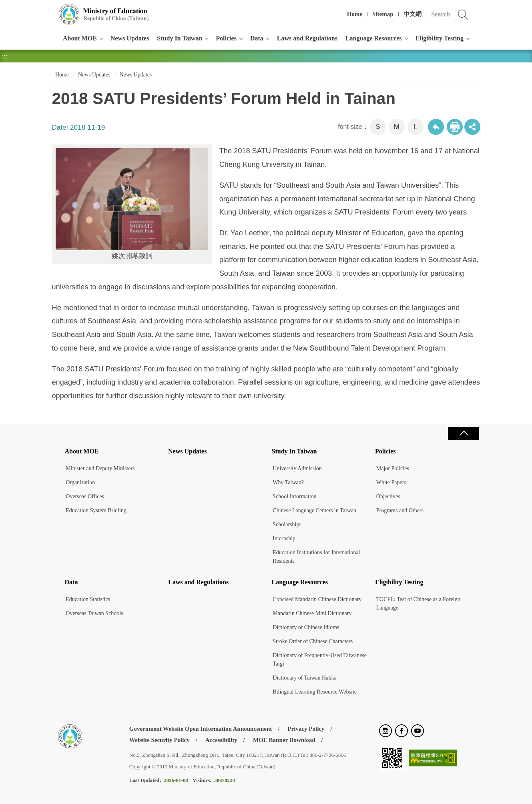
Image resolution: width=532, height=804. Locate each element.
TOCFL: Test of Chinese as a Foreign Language (418, 604)
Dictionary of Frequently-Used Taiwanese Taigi (320, 660)
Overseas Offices (85, 496)
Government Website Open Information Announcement (201, 729)
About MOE (80, 38)
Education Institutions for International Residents (316, 557)
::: (51, 10)
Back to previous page (436, 127)
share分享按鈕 (472, 127)
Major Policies (393, 468)
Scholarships (287, 524)
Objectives (388, 496)
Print (455, 127)
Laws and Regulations (307, 38)
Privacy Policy (306, 729)
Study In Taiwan (180, 38)
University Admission (297, 468)
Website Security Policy (160, 740)
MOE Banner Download (284, 740)
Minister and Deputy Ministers (100, 468)
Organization (80, 482)
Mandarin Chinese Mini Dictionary (312, 613)
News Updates (130, 38)
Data (257, 38)
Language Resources (374, 38)
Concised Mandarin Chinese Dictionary (317, 599)
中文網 (413, 14)
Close (464, 434)
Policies (226, 38)
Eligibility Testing (440, 38)
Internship (284, 538)
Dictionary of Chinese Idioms (306, 627)
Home (355, 14)
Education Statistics (88, 599)
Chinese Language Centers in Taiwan (314, 510)
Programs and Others (400, 510)
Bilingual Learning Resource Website (315, 692)
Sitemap (383, 14)
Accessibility (221, 740)
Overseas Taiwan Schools (94, 613)
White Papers (391, 482)
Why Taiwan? (288, 482)
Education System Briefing (96, 510)
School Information (294, 496)
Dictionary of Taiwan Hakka (304, 678)
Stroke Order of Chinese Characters (313, 641)
